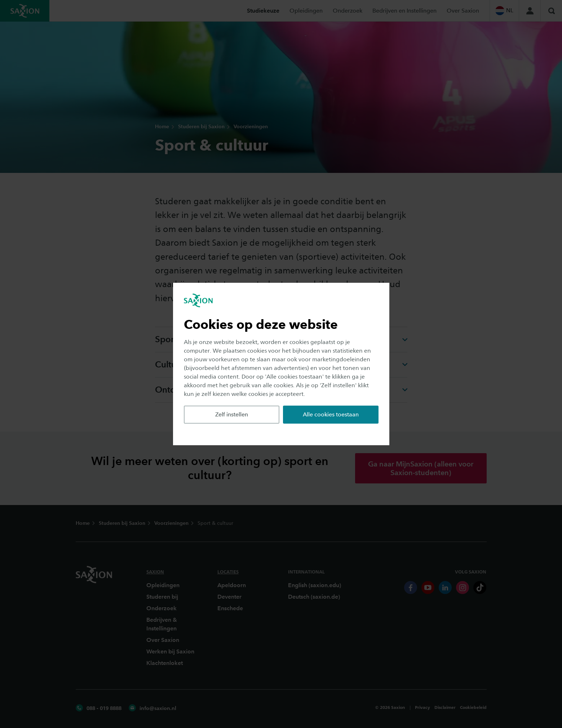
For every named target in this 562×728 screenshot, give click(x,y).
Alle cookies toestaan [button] (331, 414)
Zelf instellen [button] (232, 414)
